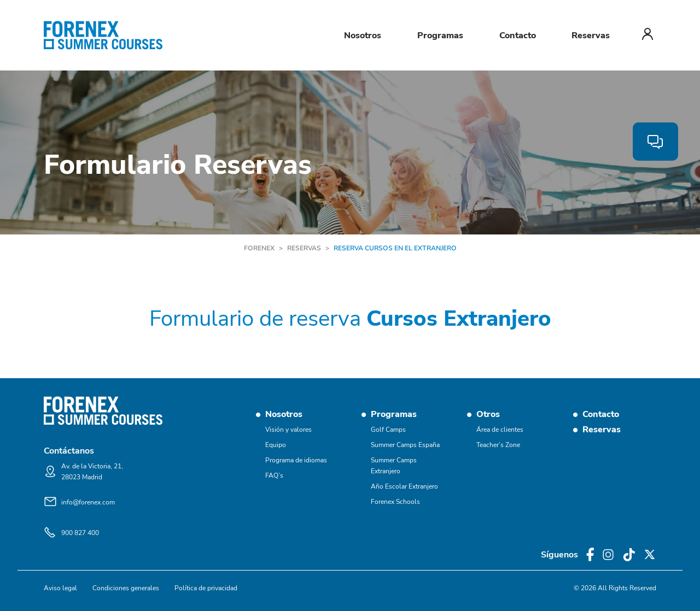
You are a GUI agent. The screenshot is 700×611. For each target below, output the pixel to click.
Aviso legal (60, 588)
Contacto (518, 36)
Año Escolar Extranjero (404, 486)
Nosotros (363, 36)
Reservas (591, 36)
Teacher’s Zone (498, 445)
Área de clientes (500, 430)
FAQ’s (274, 475)
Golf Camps (388, 430)
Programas (440, 36)
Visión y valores (288, 430)
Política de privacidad (206, 588)
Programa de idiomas (296, 460)
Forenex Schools (395, 502)
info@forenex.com (88, 502)
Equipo (276, 445)
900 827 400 (80, 533)
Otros (488, 414)
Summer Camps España (405, 445)
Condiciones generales (126, 588)
